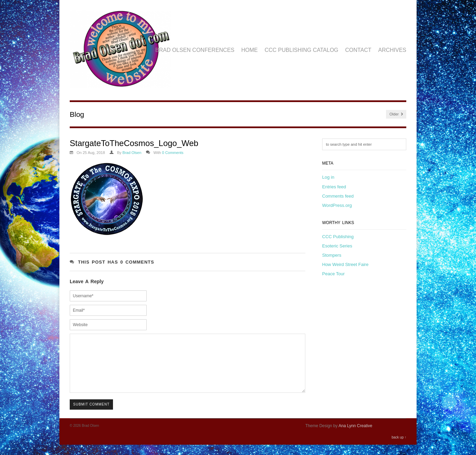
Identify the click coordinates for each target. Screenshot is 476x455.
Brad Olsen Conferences (195, 50)
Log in (328, 177)
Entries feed (334, 187)
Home (250, 50)
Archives (392, 50)
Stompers (332, 255)
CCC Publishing (338, 237)
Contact (358, 50)
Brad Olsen (132, 153)
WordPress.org (337, 205)
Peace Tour (333, 274)
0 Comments (173, 153)
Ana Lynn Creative (355, 436)
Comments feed (338, 196)
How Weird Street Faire (345, 264)
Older (396, 114)
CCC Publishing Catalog (302, 50)
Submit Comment (91, 415)
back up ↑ (399, 448)
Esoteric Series (337, 246)
